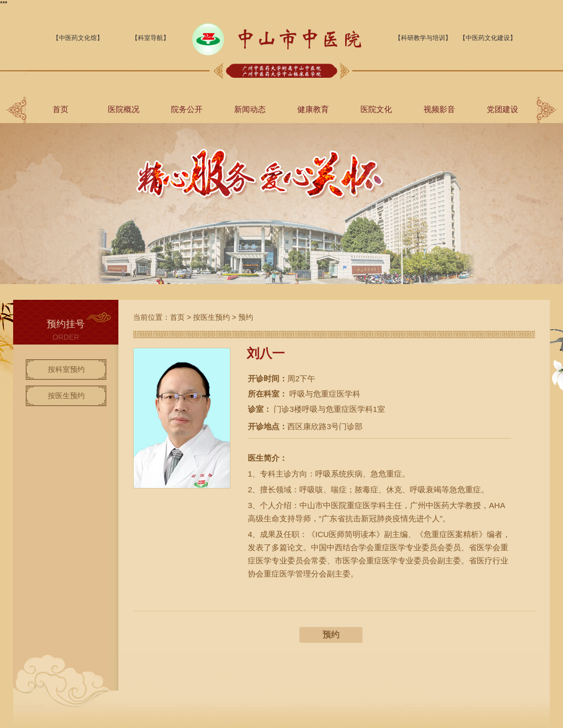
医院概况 (124, 109)
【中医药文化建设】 (488, 38)
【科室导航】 (150, 38)
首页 (61, 109)
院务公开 (187, 109)
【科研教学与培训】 (423, 38)
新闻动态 (250, 109)
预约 (246, 317)
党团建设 (502, 109)
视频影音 (439, 109)
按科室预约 (66, 369)
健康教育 (313, 109)
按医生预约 (66, 396)
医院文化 (376, 109)
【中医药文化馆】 (78, 38)
